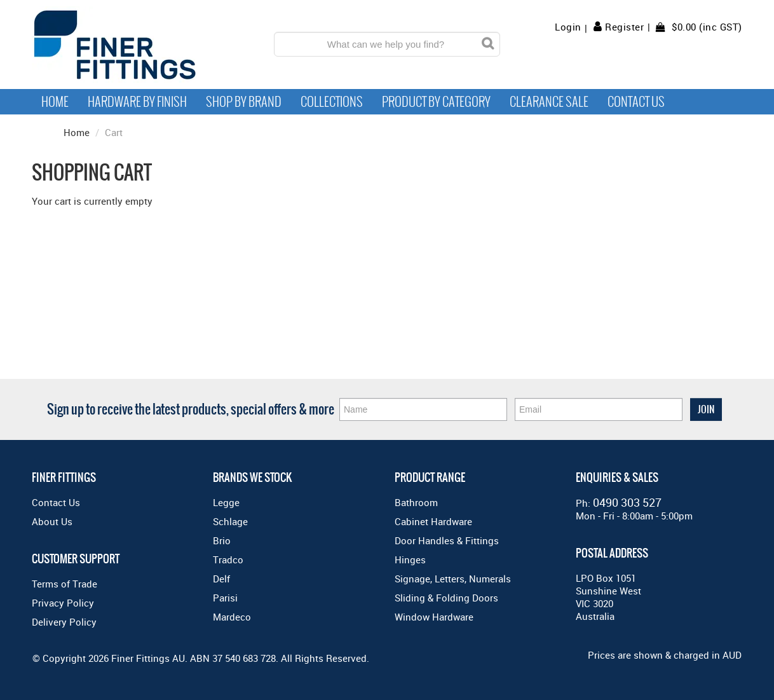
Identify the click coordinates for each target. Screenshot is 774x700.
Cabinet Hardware (433, 521)
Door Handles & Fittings (447, 540)
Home (55, 102)
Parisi (225, 598)
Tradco (228, 559)
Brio (222, 540)
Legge (226, 502)
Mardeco (232, 617)
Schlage (230, 521)
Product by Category (436, 102)
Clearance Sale (549, 102)
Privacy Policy (63, 603)
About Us (52, 521)
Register (624, 27)
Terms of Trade (64, 584)
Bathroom (416, 502)
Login (568, 27)
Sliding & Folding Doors (446, 598)
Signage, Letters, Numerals (453, 579)
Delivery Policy (64, 622)
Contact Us (636, 102)
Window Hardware (434, 617)
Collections (332, 102)
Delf (221, 579)
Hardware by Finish (137, 102)
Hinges (410, 559)
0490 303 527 (627, 502)
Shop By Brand (244, 102)
